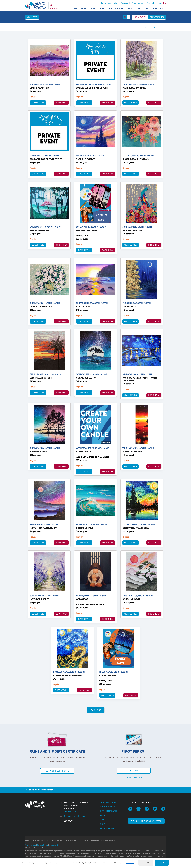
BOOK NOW (61, 103)
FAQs (131, 8)
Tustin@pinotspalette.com (75, 816)
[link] (155, 27)
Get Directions (70, 811)
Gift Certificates (117, 8)
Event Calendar (108, 802)
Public (140, 17)
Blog (146, 8)
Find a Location (137, 3)
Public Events (80, 8)
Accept (162, 863)
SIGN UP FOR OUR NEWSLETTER (146, 821)
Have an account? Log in (134, 777)
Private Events (98, 8)
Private (157, 17)
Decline (146, 863)
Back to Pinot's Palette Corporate (42, 790)
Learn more (130, 863)
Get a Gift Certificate (57, 771)
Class (32, 17)
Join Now (134, 771)
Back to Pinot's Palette (109, 3)
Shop (138, 8)
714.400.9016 (69, 821)
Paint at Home (159, 8)
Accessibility (54, 845)
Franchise (124, 3)
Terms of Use (31, 845)
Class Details (38, 103)
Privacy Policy (43, 845)
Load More (96, 710)
